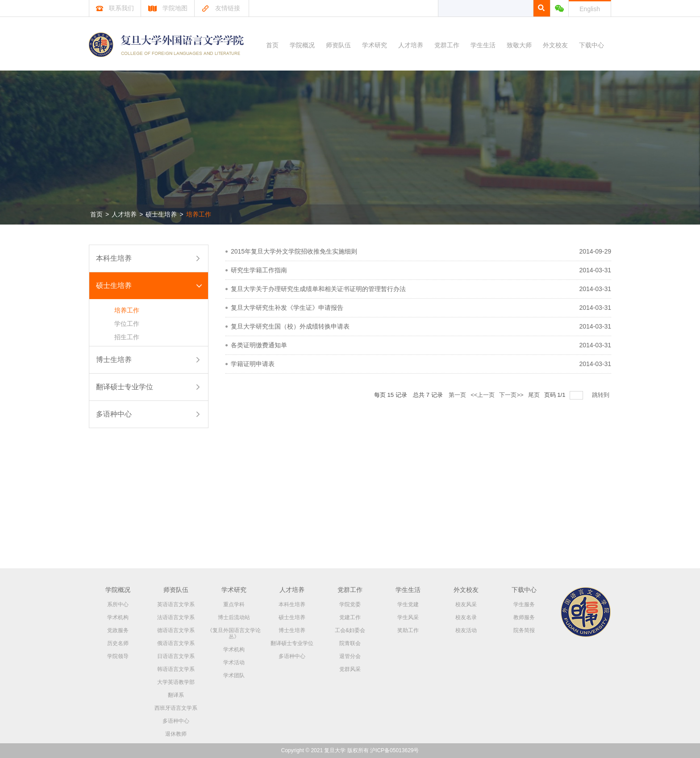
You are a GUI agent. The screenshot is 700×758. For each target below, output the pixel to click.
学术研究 (375, 45)
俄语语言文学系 (176, 643)
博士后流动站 (234, 617)
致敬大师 (519, 45)
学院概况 (302, 45)
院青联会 (350, 643)
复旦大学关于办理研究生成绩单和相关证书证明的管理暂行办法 (318, 289)
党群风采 (350, 669)
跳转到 (602, 395)
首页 (272, 45)
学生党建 (408, 604)
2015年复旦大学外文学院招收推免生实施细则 (294, 251)
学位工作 (127, 324)
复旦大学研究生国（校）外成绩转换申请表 (290, 326)
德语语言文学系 (176, 630)
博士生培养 (114, 360)
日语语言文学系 (176, 656)
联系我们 (115, 8)
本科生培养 (114, 258)
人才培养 (411, 45)
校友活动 (466, 630)
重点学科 (234, 604)
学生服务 (524, 604)
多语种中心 (114, 414)
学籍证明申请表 (253, 364)
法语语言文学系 (176, 617)
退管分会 (350, 656)
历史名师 (118, 643)
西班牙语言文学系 (176, 708)
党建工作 (350, 617)
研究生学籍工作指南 (259, 270)
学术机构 (118, 617)
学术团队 (234, 675)
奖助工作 (408, 630)
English (590, 9)
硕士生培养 (161, 214)
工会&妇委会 (350, 630)
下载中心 (592, 45)
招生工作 (127, 337)
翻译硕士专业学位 (125, 387)
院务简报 (524, 630)
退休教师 (176, 734)
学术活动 (234, 662)
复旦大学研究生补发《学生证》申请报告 (287, 308)
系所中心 (118, 604)
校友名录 (466, 617)
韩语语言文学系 (176, 669)
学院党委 (350, 604)
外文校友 (555, 45)
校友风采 (466, 604)
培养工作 (199, 214)
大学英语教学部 (176, 682)
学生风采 (408, 617)
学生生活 (483, 45)
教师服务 (524, 617)
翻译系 (176, 695)
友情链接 (221, 8)
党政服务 (118, 630)
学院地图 (168, 8)
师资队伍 (338, 45)
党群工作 (447, 45)
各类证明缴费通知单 (259, 345)
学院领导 (118, 656)
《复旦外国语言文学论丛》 (234, 633)
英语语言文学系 (176, 604)
